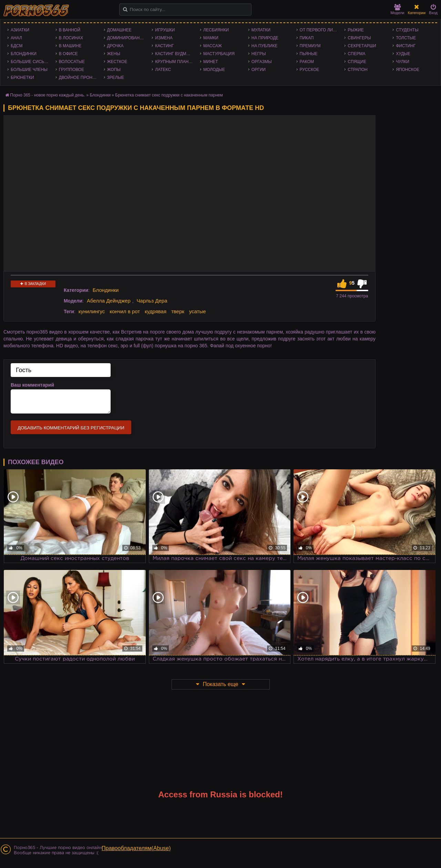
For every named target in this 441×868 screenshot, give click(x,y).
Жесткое (117, 62)
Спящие (357, 62)
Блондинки (24, 54)
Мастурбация (219, 54)
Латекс (163, 70)
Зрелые (116, 78)
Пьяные (309, 54)
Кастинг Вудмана (175, 54)
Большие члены (29, 70)
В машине (70, 46)
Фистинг (406, 46)
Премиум (310, 46)
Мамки (211, 38)
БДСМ (17, 46)
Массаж (213, 46)
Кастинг (164, 46)
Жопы (114, 70)
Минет (211, 62)
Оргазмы (262, 62)
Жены (114, 54)
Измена (164, 38)
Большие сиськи (30, 62)
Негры (259, 54)
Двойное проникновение (80, 78)
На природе (265, 38)
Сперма (356, 54)
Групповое (71, 70)
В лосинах (71, 38)
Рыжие (356, 30)
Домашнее (119, 30)
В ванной (70, 30)
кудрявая (156, 311)
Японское (408, 70)
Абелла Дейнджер (109, 301)
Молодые (214, 70)
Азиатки (20, 30)
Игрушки (165, 30)
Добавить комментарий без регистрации (71, 428)
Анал (16, 38)
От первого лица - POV (320, 30)
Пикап (307, 38)
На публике (265, 46)
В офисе (68, 54)
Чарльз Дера (152, 301)
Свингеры (359, 38)
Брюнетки (22, 78)
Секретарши (362, 46)
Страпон (357, 70)
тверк (178, 311)
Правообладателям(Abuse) (136, 848)
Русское (310, 70)
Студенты (407, 30)
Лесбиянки (216, 30)
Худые (403, 54)
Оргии (259, 70)
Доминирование (126, 38)
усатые (198, 311)
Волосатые (72, 62)
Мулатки (261, 30)
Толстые (406, 38)
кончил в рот (125, 311)
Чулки (403, 62)
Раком (307, 62)
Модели (398, 9)
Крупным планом (175, 62)
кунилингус (92, 311)
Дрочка (115, 46)
